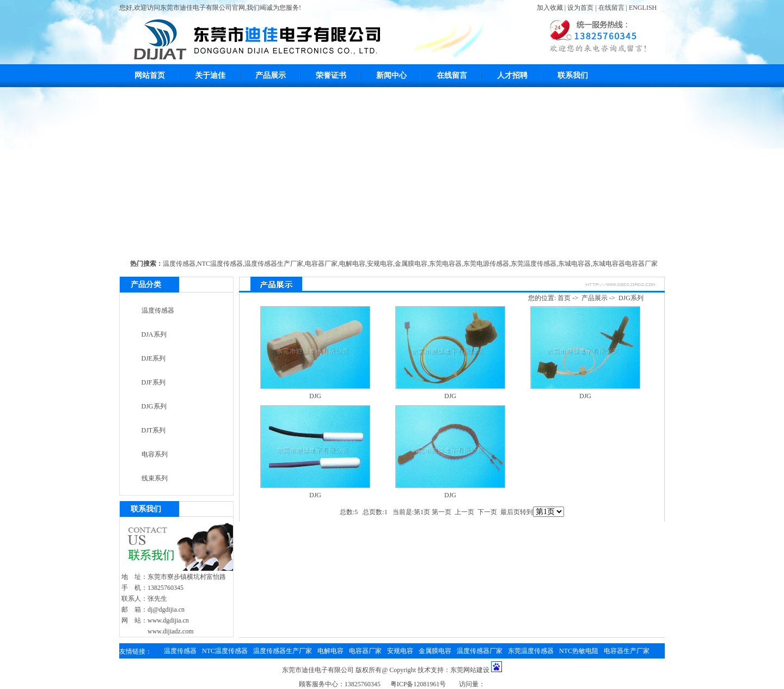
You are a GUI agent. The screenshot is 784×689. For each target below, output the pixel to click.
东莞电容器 (445, 264)
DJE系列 (154, 358)
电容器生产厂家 (627, 651)
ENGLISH (643, 8)
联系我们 (573, 75)
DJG (315, 396)
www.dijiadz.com (171, 631)
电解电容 (352, 264)
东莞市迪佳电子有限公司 (318, 670)
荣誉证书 (331, 75)
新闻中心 (391, 75)
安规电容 (380, 264)
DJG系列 (154, 406)
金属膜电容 (411, 264)
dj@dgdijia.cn (166, 609)
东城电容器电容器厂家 (625, 264)
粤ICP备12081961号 (418, 684)
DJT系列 (154, 430)
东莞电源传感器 (486, 264)
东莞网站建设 (470, 670)
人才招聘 (512, 75)
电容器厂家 (321, 264)
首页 (564, 298)
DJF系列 (154, 382)
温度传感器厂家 (480, 651)
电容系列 (155, 454)
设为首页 (580, 8)
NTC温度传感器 (220, 264)
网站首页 (150, 75)
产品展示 (271, 75)
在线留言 (611, 8)
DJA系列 (154, 334)
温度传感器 (179, 264)
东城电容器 (574, 264)
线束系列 (155, 478)
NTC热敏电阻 (579, 651)
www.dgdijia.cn (168, 620)
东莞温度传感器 (534, 264)
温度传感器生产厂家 (274, 264)
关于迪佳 (210, 75)
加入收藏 (550, 8)
